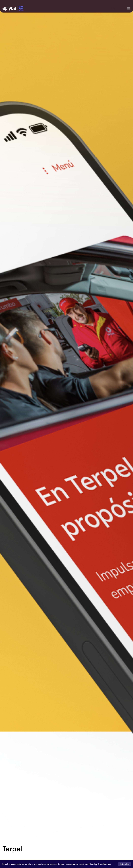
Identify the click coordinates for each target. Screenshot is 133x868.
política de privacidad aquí (98, 864)
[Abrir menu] (129, 8)
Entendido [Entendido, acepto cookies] (125, 864)
